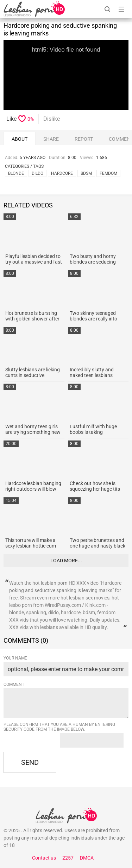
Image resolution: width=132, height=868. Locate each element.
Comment (14, 684)
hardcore (62, 173)
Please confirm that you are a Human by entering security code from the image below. (59, 727)
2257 (68, 858)
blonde (16, 173)
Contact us (44, 858)
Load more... (66, 561)
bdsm (86, 173)
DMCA (87, 858)
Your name (15, 658)
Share (51, 139)
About (20, 139)
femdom (108, 173)
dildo (37, 173)
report (84, 139)
